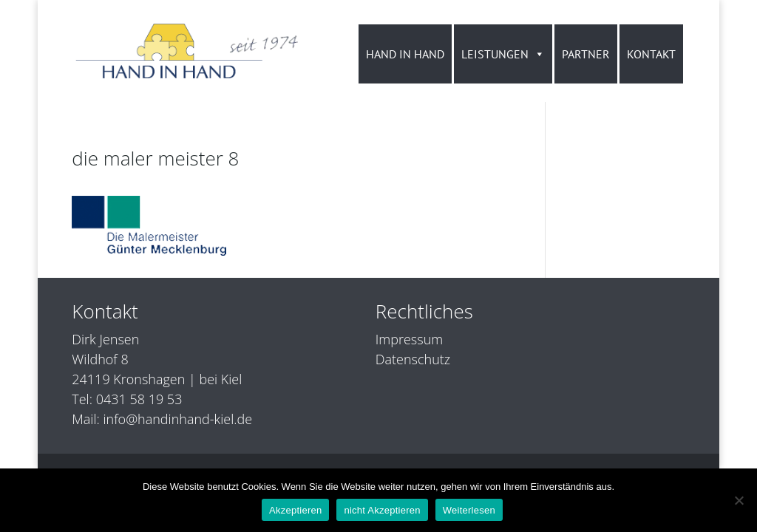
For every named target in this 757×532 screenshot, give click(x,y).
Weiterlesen (469, 510)
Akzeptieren (295, 510)
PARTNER (586, 54)
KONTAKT (651, 54)
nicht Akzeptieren (382, 510)
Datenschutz (413, 359)
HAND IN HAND (405, 54)
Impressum (409, 339)
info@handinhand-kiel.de (177, 419)
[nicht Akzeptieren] (739, 500)
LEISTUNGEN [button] (503, 54)
